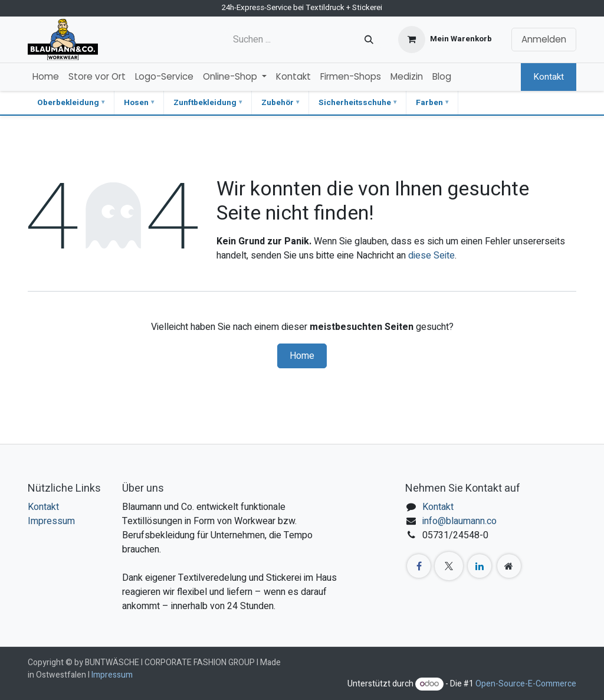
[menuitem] (46, 77)
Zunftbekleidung (205, 103)
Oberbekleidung (68, 103)
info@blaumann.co (459, 521)
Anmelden (544, 39)
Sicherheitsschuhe (355, 103)
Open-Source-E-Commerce (526, 684)
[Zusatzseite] (509, 566)
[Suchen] (369, 40)
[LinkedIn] (480, 566)
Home (302, 356)
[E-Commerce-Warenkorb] (445, 40)
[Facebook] (419, 566)
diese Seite (431, 256)
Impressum (51, 521)
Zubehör (278, 103)
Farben (429, 103)
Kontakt (549, 77)
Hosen (136, 103)
